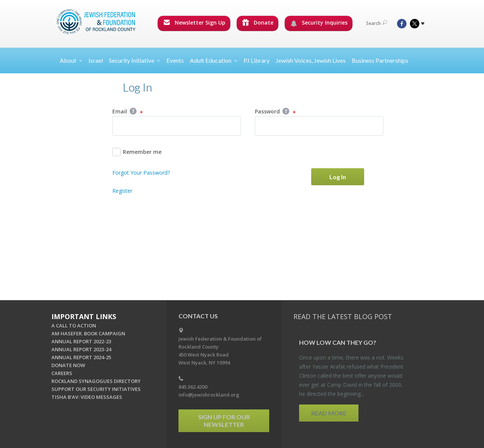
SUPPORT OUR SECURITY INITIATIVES (96, 389)
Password (275, 112)
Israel (96, 60)
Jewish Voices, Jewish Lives (311, 60)
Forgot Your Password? (141, 173)
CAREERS (62, 373)
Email (128, 112)
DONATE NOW (68, 365)
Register (122, 191)
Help (133, 111)
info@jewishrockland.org (209, 395)
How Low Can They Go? (338, 342)
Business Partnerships (380, 60)
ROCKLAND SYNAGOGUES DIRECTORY (96, 381)
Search (377, 23)
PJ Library (257, 60)
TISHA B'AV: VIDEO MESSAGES (87, 397)
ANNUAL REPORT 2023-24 (81, 349)
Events (175, 60)
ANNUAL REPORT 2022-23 (81, 341)
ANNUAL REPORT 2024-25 (81, 357)
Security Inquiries (319, 23)
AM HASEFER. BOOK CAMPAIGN (88, 333)
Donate (258, 22)
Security (135, 60)
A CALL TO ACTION (74, 326)
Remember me (137, 152)
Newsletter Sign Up (194, 22)
